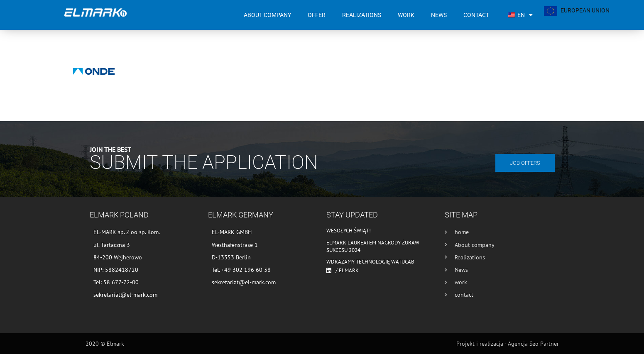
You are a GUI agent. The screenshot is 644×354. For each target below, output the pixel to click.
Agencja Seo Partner (533, 344)
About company (267, 15)
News (439, 15)
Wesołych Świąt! (349, 231)
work (406, 15)
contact (476, 15)
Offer (317, 15)
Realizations (362, 15)
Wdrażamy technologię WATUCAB (370, 262)
